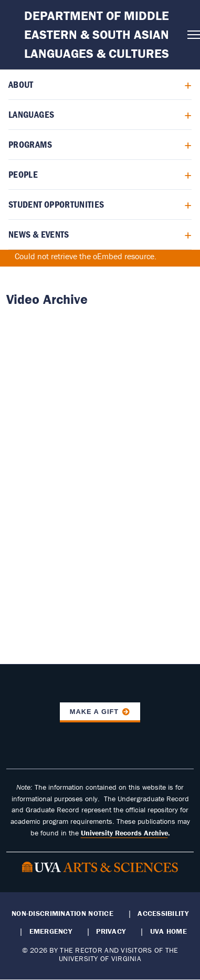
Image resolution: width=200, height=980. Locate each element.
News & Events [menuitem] (39, 234)
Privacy (111, 931)
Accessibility (163, 913)
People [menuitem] (23, 174)
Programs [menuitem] (30, 144)
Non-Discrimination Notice (62, 913)
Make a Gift (94, 712)
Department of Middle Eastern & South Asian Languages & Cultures (97, 34)
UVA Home (169, 931)
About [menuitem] (21, 84)
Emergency (51, 931)
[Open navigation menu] (191, 35)
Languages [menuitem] (31, 114)
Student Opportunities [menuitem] (56, 204)
